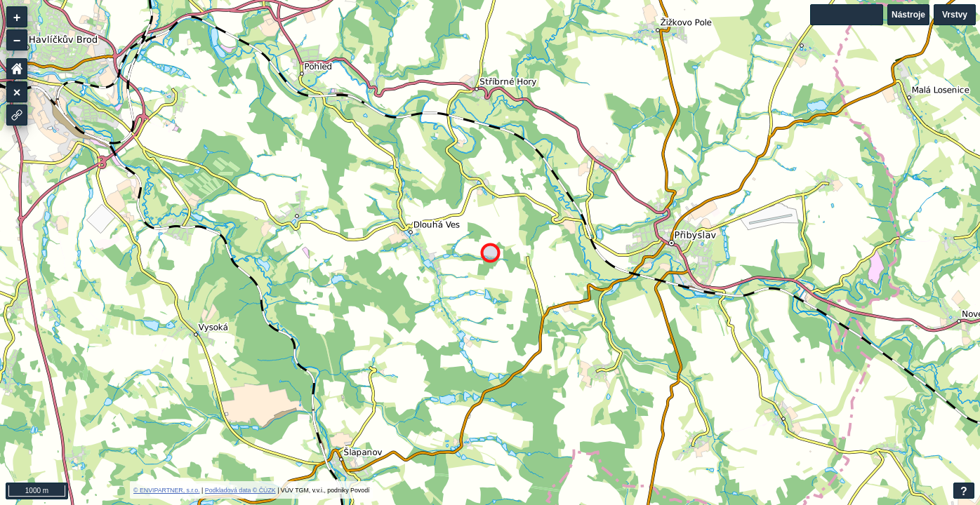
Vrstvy (955, 15)
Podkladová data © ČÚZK (240, 490)
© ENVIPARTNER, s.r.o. (167, 490)
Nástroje (908, 15)
